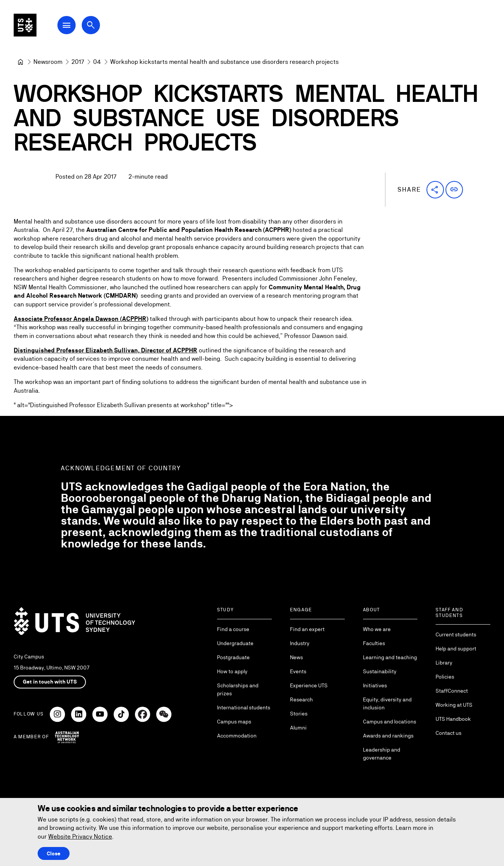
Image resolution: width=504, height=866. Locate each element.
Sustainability (380, 671)
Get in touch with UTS (50, 682)
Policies (445, 677)
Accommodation (237, 736)
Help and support (456, 649)
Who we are (377, 629)
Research (301, 699)
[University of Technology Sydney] (21, 62)
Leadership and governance (382, 754)
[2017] (78, 62)
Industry (300, 643)
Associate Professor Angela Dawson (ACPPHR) (81, 319)
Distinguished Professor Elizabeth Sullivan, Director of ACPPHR (105, 351)
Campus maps (234, 722)
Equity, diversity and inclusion (387, 703)
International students (244, 707)
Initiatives (375, 685)
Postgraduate (233, 657)
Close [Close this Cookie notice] (54, 853)
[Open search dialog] (102, 27)
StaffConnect (452, 691)
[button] (435, 190)
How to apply (232, 671)
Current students (456, 634)
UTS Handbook (453, 719)
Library (444, 663)
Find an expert (307, 629)
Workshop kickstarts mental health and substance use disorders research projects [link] (224, 62)
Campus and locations (390, 722)
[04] (97, 62)
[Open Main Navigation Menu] (78, 27)
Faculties (374, 643)
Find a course (233, 629)
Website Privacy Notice (80, 837)
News (296, 657)
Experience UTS (309, 685)
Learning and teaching (390, 657)
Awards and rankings (388, 736)
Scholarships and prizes (238, 689)
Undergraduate (235, 643)
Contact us (449, 733)
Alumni (298, 728)
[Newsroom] (48, 62)
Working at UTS (454, 705)
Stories (299, 714)
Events (298, 671)
